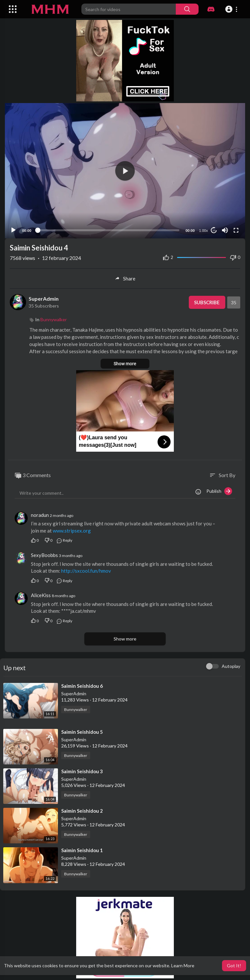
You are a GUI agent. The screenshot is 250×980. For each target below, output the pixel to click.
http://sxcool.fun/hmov (86, 571)
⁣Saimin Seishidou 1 (82, 850)
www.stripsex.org (72, 531)
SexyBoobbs (44, 555)
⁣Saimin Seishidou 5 (82, 732)
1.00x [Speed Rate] (204, 231)
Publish (219, 491)
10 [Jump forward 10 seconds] (214, 230)
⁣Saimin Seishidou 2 (82, 811)
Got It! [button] (234, 965)
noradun (40, 515)
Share (125, 279)
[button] (232, 9)
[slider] (108, 230)
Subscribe (207, 302)
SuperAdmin (44, 299)
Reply (64, 540)
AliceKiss (41, 595)
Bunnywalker (54, 319)
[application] (125, 171)
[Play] (13, 230)
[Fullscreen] (236, 230)
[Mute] (225, 230)
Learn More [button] (183, 965)
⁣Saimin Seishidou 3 (82, 771)
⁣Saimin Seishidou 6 (82, 686)
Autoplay (231, 666)
